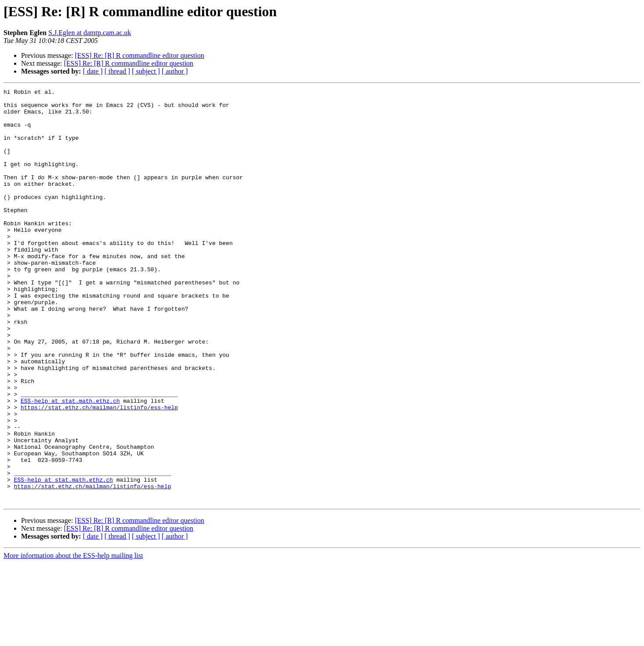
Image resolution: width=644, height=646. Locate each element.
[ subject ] (146, 71)
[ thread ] (117, 71)
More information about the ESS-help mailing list (73, 638)
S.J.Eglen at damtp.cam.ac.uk (90, 33)
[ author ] (175, 71)
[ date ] (93, 71)
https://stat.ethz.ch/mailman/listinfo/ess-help (99, 472)
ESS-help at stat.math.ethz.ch (70, 464)
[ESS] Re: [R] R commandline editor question (140, 55)
